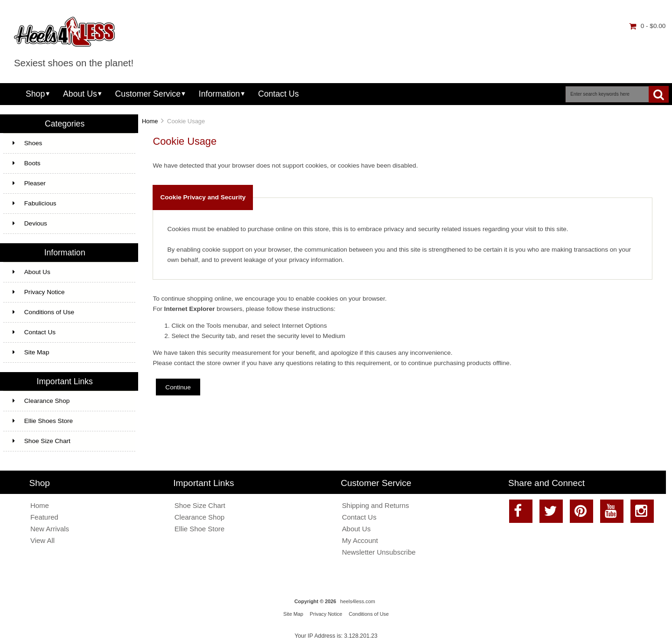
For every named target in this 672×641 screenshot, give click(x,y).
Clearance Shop (41, 401)
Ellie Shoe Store (199, 529)
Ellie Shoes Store (43, 421)
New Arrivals (50, 529)
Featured (44, 517)
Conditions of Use (43, 312)
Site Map (31, 352)
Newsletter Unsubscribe (379, 552)
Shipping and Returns (376, 505)
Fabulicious (35, 203)
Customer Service (148, 94)
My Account (360, 540)
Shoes (28, 143)
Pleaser (29, 183)
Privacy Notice (39, 292)
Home (150, 121)
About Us (80, 94)
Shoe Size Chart (42, 441)
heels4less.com (358, 601)
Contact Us (278, 94)
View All (42, 540)
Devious (30, 223)
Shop (35, 94)
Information (219, 94)
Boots (27, 163)
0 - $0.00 (647, 26)
